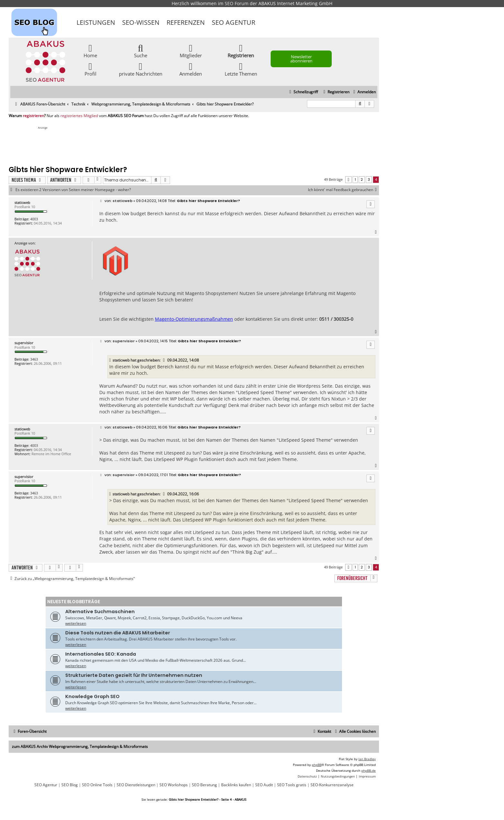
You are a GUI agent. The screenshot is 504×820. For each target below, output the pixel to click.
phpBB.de (369, 770)
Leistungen (96, 22)
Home (90, 51)
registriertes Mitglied (79, 116)
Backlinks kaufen (236, 785)
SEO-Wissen (141, 22)
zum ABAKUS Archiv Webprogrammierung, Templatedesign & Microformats (80, 746)
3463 (34, 359)
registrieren (33, 116)
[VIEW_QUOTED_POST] (164, 360)
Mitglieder (191, 51)
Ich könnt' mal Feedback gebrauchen (343, 190)
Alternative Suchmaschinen (100, 612)
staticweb (22, 203)
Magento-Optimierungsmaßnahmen (194, 319)
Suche (141, 51)
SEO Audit (264, 785)
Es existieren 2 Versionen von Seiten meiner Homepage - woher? (73, 190)
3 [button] (369, 180)
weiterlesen (76, 623)
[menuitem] (364, 92)
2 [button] (362, 180)
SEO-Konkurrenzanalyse (332, 785)
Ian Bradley (367, 759)
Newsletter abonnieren (301, 59)
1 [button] (355, 180)
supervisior (24, 343)
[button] (348, 180)
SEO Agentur (234, 22)
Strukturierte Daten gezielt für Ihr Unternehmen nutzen (134, 675)
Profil (90, 69)
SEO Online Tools (97, 785)
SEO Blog (70, 785)
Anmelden (191, 69)
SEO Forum (237, 3)
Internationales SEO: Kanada (101, 654)
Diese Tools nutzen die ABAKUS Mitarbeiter (118, 633)
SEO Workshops (174, 785)
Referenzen (186, 22)
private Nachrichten (141, 69)
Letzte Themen (241, 69)
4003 (34, 219)
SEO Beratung (204, 785)
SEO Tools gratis (292, 785)
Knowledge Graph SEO (92, 696)
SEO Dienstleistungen (136, 785)
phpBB (317, 765)
